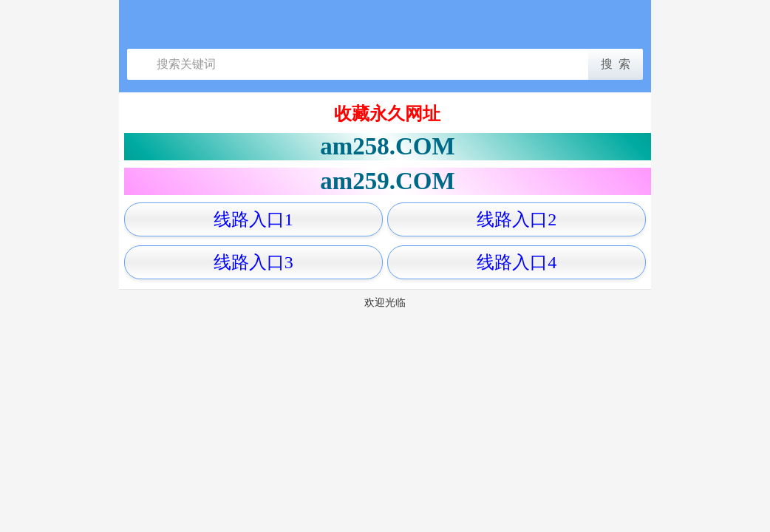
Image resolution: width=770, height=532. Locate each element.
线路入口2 (517, 219)
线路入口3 (253, 262)
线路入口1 (253, 219)
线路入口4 (517, 262)
